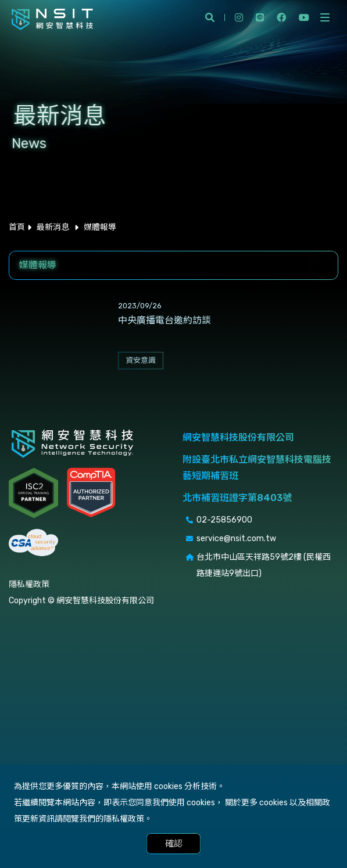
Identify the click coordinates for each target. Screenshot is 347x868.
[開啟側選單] (325, 17)
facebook (281, 17)
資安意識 (141, 360)
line (260, 17)
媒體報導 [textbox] (38, 265)
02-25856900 (224, 520)
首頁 (17, 227)
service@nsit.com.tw (236, 539)
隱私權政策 (29, 584)
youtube (304, 17)
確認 (174, 844)
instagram (239, 17)
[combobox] (173, 265)
